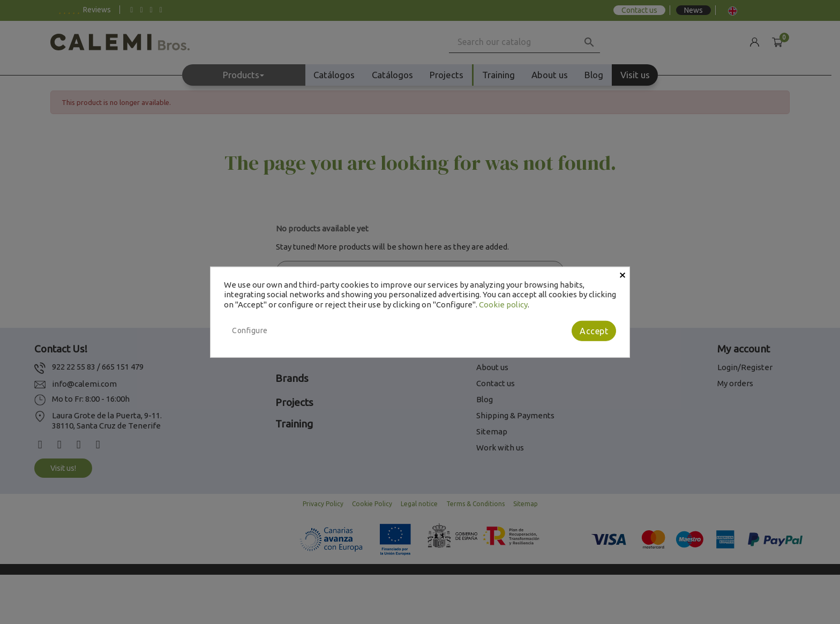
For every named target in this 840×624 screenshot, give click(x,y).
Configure (250, 330)
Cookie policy (503, 305)
